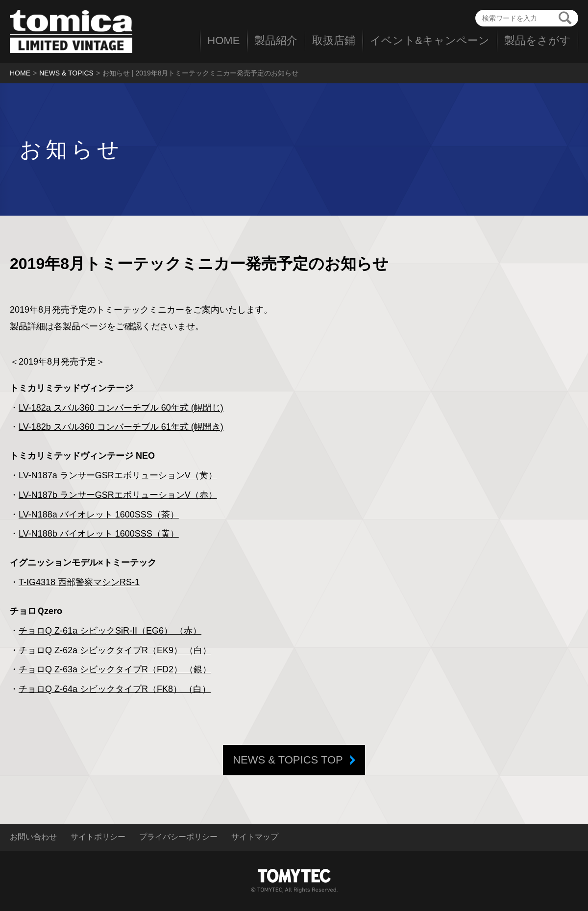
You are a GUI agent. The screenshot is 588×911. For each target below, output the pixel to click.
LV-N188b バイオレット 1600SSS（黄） (99, 534)
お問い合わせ (33, 837)
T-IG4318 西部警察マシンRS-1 (79, 582)
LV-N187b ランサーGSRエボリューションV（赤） (118, 495)
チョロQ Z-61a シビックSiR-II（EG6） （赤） (110, 631)
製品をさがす (538, 40)
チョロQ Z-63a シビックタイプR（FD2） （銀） (115, 669)
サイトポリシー (98, 837)
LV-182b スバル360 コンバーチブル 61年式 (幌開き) (121, 427)
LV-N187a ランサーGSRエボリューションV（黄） (118, 475)
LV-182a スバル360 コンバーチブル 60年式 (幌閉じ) (121, 408)
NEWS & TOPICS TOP (288, 760)
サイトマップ (255, 837)
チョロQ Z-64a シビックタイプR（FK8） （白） (115, 689)
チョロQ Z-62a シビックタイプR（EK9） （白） (115, 650)
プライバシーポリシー (178, 837)
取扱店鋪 (334, 40)
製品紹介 (276, 40)
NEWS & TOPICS (66, 73)
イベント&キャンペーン (430, 40)
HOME (223, 40)
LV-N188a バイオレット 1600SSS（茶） (99, 515)
